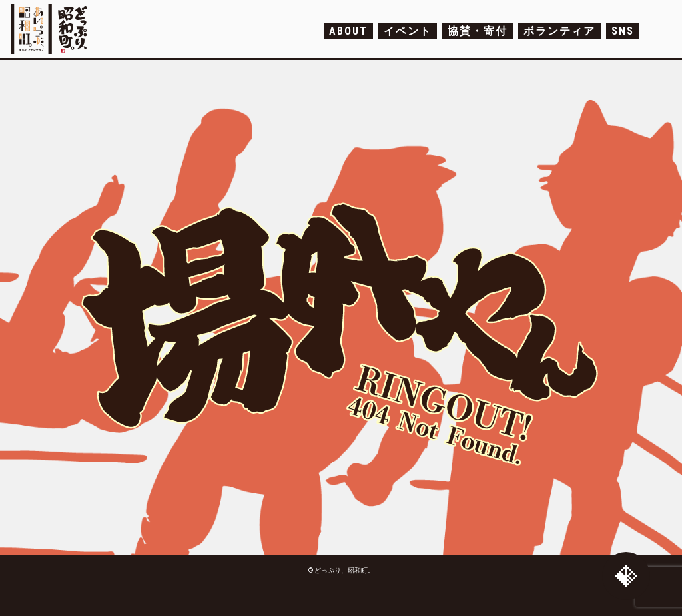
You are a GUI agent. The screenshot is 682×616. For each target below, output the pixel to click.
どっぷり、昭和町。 (52, 29)
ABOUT (348, 31)
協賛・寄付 (478, 31)
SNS (623, 31)
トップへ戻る (626, 576)
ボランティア (559, 31)
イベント (408, 31)
